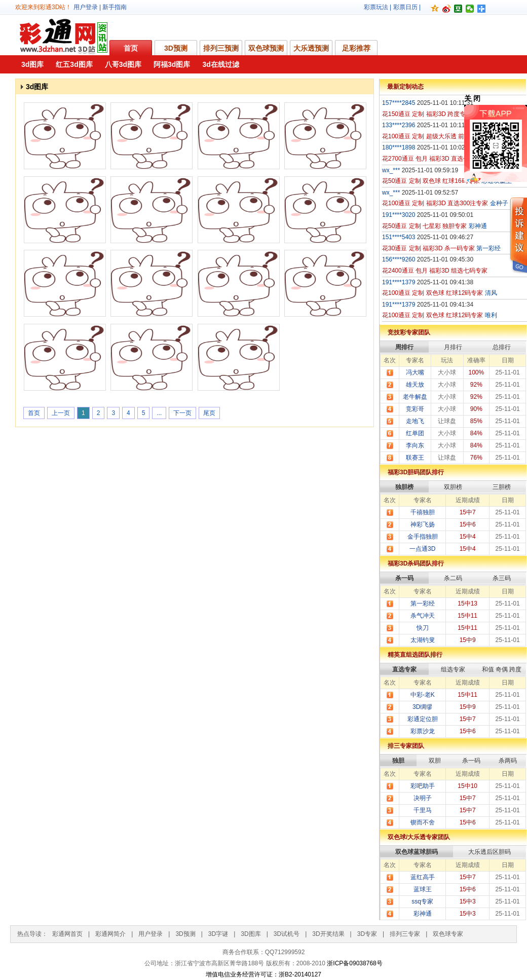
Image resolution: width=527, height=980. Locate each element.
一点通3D (422, 549)
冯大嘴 (415, 372)
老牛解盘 (415, 397)
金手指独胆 (423, 537)
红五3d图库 (74, 64)
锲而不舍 (423, 822)
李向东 (415, 445)
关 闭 (472, 98)
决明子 (423, 798)
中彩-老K (423, 695)
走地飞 (415, 421)
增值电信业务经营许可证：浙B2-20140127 (263, 974)
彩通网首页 (67, 934)
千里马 (423, 810)
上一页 (61, 413)
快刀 (423, 628)
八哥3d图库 (123, 64)
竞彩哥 (415, 409)
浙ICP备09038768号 (354, 963)
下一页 (182, 413)
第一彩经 (423, 604)
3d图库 (32, 64)
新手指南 (115, 7)
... (159, 413)
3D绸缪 (422, 707)
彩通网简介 (110, 934)
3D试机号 (287, 934)
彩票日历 (405, 7)
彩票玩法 (376, 7)
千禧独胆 (423, 512)
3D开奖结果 (328, 934)
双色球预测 (266, 48)
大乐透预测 (311, 48)
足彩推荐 (356, 48)
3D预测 (176, 48)
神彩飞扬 (423, 524)
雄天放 (415, 385)
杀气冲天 (423, 616)
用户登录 (86, 7)
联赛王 (415, 458)
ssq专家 (422, 901)
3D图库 (251, 934)
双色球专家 (448, 934)
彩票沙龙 (423, 731)
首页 (131, 48)
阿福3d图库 (172, 64)
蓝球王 (423, 889)
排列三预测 (221, 48)
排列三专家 (405, 934)
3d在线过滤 (220, 64)
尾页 (209, 413)
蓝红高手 (423, 877)
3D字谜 (218, 934)
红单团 (415, 433)
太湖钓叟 (423, 640)
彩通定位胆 (423, 719)
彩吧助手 (423, 786)
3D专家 (367, 934)
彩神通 (423, 914)
